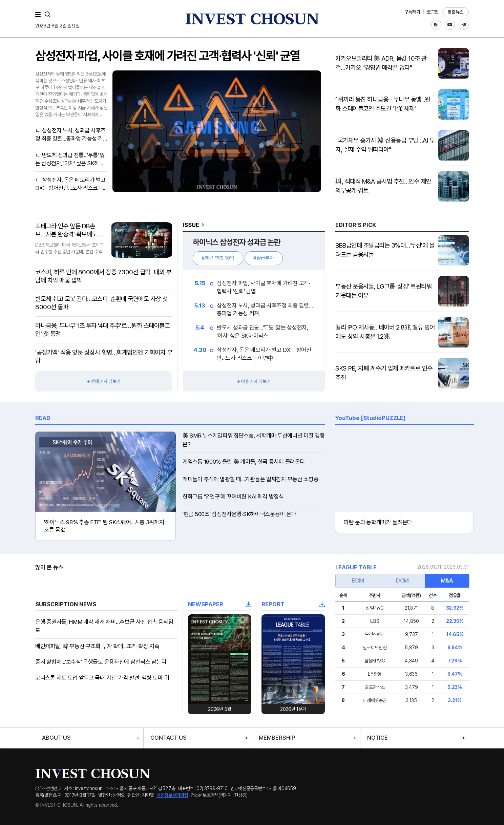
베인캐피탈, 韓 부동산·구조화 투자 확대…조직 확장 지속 (97, 646)
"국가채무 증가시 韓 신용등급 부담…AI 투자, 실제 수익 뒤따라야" (385, 145)
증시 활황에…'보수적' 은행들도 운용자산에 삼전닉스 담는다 (101, 662)
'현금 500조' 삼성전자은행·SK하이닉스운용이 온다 (239, 514)
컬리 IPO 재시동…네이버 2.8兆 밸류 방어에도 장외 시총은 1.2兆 (385, 332)
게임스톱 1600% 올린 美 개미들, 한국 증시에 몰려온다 (244, 462)
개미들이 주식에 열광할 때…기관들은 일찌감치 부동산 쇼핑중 (250, 479)
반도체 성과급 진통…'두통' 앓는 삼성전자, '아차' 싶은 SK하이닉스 (70, 160)
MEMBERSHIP (277, 738)
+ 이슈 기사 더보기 (254, 381)
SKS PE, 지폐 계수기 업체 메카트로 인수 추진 (384, 373)
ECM (358, 580)
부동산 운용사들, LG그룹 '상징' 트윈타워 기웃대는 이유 (383, 291)
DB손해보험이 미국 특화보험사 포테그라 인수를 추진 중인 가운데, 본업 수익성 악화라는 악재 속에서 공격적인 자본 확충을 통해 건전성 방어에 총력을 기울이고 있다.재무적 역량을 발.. (71, 249)
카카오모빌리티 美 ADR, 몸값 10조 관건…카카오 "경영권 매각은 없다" (381, 63)
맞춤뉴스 (455, 12)
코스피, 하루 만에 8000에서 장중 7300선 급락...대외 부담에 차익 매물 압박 (103, 276)
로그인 (433, 12)
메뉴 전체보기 (39, 15)
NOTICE (377, 738)
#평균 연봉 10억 (218, 258)
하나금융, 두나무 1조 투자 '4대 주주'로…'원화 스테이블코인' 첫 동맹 (102, 330)
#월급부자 (264, 258)
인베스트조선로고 (252, 19)
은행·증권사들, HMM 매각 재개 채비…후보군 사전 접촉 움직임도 (104, 626)
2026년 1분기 (293, 709)
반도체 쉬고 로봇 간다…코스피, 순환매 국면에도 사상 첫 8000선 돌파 (101, 303)
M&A (447, 580)
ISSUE (191, 225)
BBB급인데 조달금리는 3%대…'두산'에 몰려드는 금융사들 (385, 250)
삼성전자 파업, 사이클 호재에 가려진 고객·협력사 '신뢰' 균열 (168, 56)
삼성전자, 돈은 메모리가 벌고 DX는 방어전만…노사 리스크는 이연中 (70, 184)
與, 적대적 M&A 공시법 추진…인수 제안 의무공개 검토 (383, 186)
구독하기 (412, 12)
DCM (402, 580)
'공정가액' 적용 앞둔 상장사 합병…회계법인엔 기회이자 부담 (104, 356)
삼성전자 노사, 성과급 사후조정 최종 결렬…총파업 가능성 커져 (70, 135)
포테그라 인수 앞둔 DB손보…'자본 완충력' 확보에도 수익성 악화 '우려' (70, 230)
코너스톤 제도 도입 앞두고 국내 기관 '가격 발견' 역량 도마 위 (102, 678)
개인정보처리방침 (172, 795)
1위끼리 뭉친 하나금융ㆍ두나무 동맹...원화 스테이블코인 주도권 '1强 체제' (383, 104)
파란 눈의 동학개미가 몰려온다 (378, 522)
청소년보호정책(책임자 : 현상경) (219, 795)
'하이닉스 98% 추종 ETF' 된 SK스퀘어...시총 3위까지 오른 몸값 (104, 526)
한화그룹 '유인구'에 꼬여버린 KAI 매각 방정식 (233, 496)
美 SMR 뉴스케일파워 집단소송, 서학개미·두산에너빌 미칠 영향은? (254, 440)
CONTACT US (169, 738)
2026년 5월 (220, 709)
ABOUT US (56, 738)
